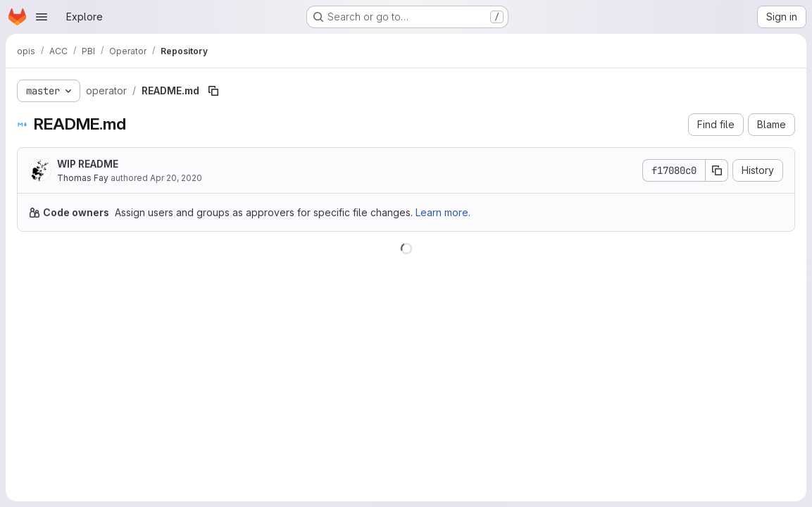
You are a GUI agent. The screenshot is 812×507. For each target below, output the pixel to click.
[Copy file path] (213, 91)
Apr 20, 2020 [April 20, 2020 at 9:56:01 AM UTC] (176, 178)
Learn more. (443, 212)
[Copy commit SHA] (717, 170)
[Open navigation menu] (42, 17)
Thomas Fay (83, 178)
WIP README (88, 164)
